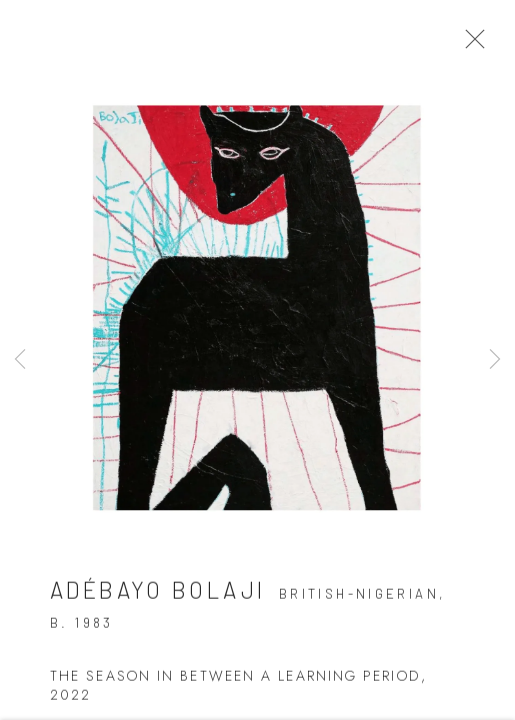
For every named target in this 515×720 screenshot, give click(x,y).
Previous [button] (20, 360)
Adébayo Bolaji (157, 595)
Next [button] (495, 360)
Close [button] (474, 45)
